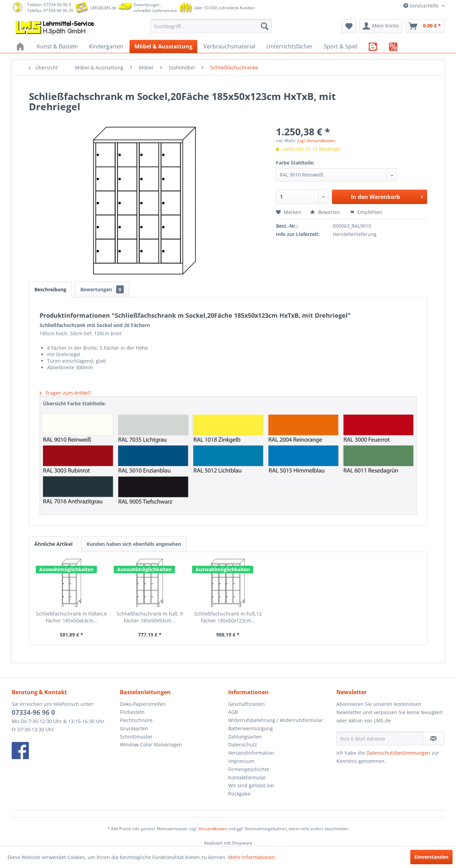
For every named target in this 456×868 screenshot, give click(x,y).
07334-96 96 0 (33, 712)
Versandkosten (213, 829)
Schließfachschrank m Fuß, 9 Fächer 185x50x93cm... (150, 617)
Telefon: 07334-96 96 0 (49, 5)
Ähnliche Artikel (53, 544)
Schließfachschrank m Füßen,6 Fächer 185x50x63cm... (71, 617)
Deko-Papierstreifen (143, 704)
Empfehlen (366, 212)
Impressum (241, 761)
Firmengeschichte (249, 769)
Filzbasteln (132, 712)
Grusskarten (134, 728)
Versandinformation (251, 753)
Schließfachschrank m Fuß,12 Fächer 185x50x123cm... (228, 617)
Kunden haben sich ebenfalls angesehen (134, 544)
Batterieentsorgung (251, 728)
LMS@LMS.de (103, 8)
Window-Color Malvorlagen (151, 745)
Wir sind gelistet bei (251, 785)
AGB (233, 712)
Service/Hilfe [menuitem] (422, 6)
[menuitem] (211, 26)
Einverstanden (431, 857)
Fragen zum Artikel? (65, 393)
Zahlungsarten (245, 737)
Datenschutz (243, 745)
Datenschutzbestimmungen (398, 753)
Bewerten (326, 212)
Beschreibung (50, 289)
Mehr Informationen (252, 857)
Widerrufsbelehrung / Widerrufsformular (276, 720)
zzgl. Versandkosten (316, 141)
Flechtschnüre (136, 720)
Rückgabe (239, 794)
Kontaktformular (247, 777)
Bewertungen (102, 289)
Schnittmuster (136, 737)
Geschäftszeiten (247, 704)
